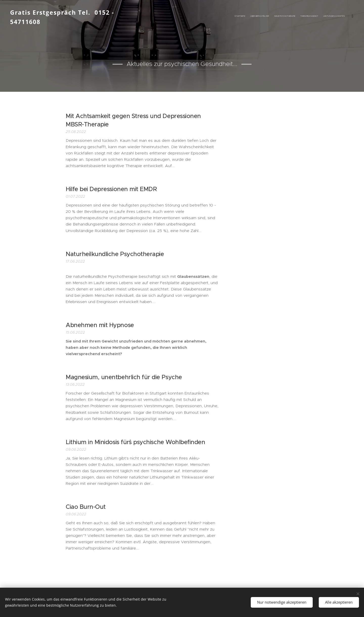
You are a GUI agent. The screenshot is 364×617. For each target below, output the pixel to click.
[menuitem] (304, 16)
